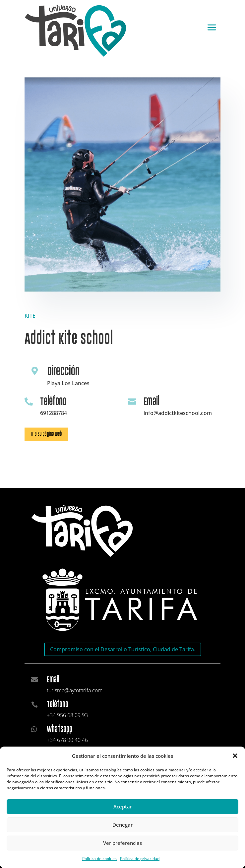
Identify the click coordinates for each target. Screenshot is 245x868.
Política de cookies (99, 859)
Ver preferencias (123, 843)
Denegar (123, 825)
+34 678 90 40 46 (67, 740)
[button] (235, 756)
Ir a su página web (46, 434)
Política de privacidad (140, 859)
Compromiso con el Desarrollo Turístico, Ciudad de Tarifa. (123, 649)
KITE (30, 316)
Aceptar (123, 806)
